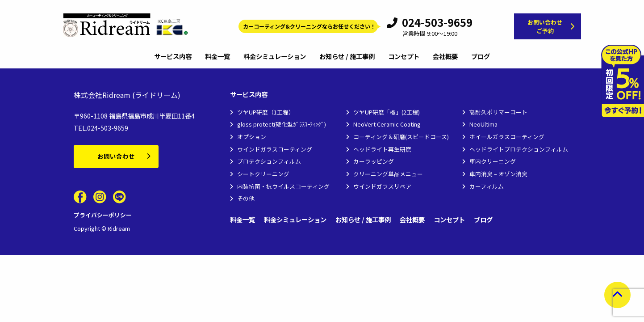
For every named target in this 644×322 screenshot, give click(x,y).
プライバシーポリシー (103, 215)
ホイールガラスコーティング (507, 137)
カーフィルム (487, 186)
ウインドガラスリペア (382, 186)
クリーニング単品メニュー (388, 174)
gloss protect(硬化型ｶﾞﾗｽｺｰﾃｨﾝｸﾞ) (282, 124)
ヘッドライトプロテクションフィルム (519, 149)
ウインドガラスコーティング (275, 149)
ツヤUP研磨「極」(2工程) (387, 112)
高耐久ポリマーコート (498, 112)
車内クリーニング (493, 161)
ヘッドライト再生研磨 (382, 149)
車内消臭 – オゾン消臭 (498, 174)
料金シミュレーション (275, 57)
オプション (252, 137)
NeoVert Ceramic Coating (387, 124)
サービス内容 (173, 57)
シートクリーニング (263, 174)
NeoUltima (483, 124)
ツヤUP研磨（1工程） (266, 112)
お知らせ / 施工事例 (347, 57)
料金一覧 (217, 57)
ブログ (481, 57)
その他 (246, 198)
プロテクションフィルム (269, 161)
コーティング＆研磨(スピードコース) (401, 137)
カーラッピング (374, 161)
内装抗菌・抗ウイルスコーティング (283, 186)
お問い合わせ (116, 156)
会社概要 (445, 57)
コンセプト (404, 57)
